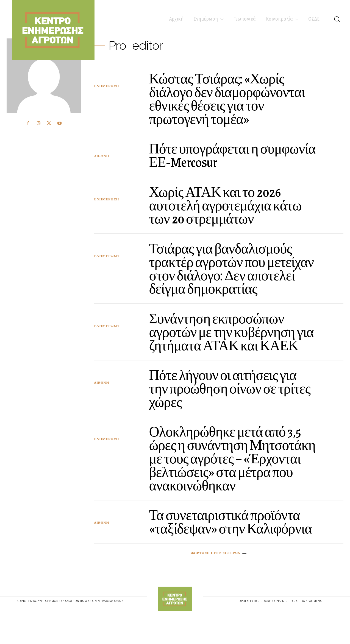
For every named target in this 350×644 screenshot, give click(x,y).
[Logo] (175, 624)
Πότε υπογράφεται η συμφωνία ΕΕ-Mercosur (215, 155)
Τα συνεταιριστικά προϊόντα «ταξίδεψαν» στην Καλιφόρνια (228, 540)
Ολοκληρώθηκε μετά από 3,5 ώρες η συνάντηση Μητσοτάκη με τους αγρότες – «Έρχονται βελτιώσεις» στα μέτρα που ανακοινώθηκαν (230, 470)
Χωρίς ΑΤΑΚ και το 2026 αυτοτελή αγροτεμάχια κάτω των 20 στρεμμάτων (229, 204)
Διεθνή (102, 156)
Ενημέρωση (107, 86)
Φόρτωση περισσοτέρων (219, 578)
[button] (337, 19)
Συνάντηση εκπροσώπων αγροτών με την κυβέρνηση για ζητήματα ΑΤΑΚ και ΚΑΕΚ (226, 337)
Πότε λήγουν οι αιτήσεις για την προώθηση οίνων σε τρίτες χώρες (227, 400)
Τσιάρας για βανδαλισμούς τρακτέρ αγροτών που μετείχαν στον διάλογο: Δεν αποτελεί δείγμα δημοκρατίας (232, 268)
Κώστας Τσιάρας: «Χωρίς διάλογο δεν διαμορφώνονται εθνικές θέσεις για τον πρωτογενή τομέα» (231, 98)
